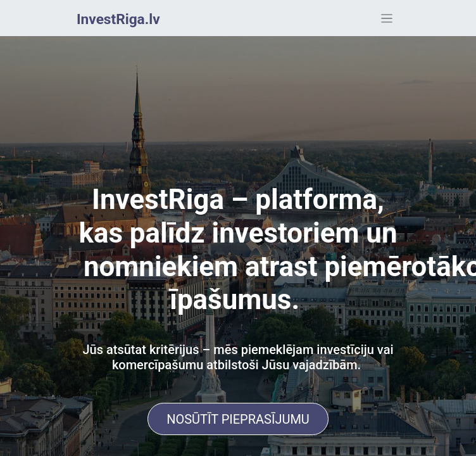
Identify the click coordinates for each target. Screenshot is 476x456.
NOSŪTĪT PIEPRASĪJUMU (238, 419)
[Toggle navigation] (387, 18)
